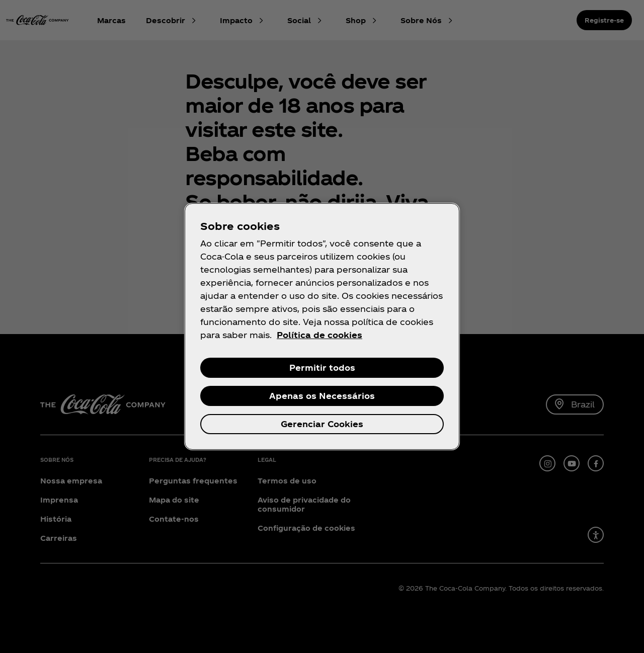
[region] (322, 326)
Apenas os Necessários (322, 396)
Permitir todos (322, 368)
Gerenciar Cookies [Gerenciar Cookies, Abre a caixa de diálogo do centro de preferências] (322, 424)
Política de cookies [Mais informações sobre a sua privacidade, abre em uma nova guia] (319, 335)
